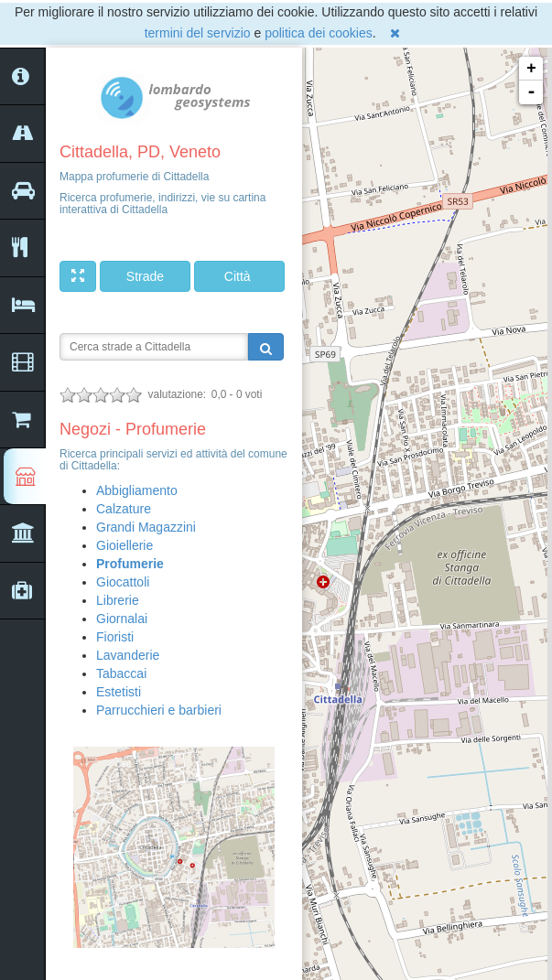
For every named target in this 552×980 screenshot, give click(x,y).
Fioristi (115, 637)
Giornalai (122, 619)
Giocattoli (123, 582)
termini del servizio (198, 33)
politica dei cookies (319, 33)
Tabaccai (121, 673)
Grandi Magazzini (146, 527)
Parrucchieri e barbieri (159, 710)
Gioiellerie (124, 545)
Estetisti (119, 692)
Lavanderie (128, 655)
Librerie (118, 600)
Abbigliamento (137, 490)
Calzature (124, 509)
